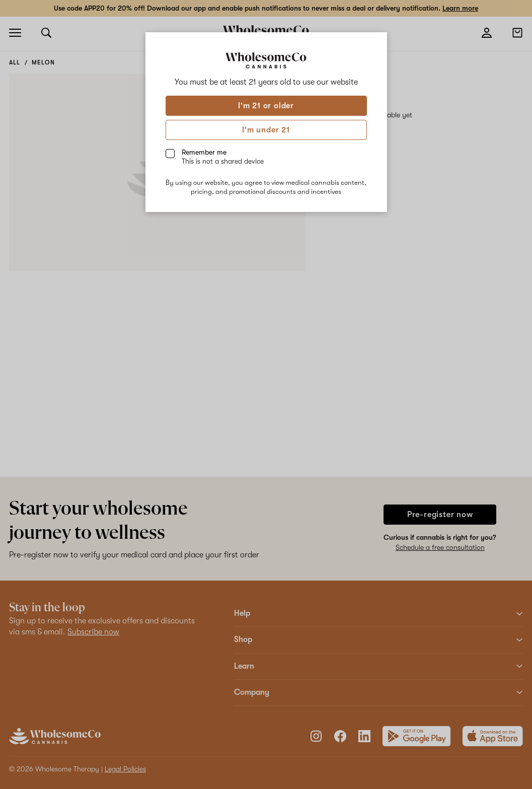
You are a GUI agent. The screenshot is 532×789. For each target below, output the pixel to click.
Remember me (223, 157)
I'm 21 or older (266, 106)
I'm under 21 (266, 130)
